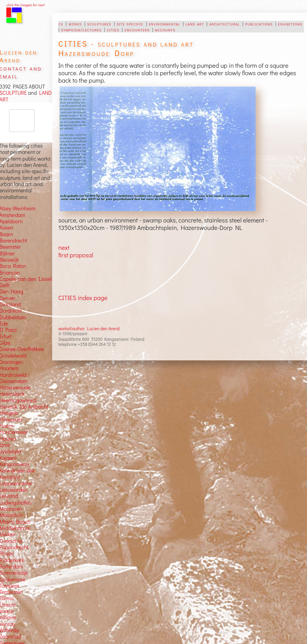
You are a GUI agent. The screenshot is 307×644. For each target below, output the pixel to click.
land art (195, 24)
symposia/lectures (81, 29)
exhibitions (290, 24)
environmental (164, 24)
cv (61, 24)
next (64, 247)
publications (259, 24)
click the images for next (25, 5)
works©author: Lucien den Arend (89, 328)
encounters (137, 29)
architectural (225, 24)
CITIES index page (83, 298)
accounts (165, 29)
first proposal (76, 255)
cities (113, 29)
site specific (130, 24)
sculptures (99, 24)
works (75, 24)
